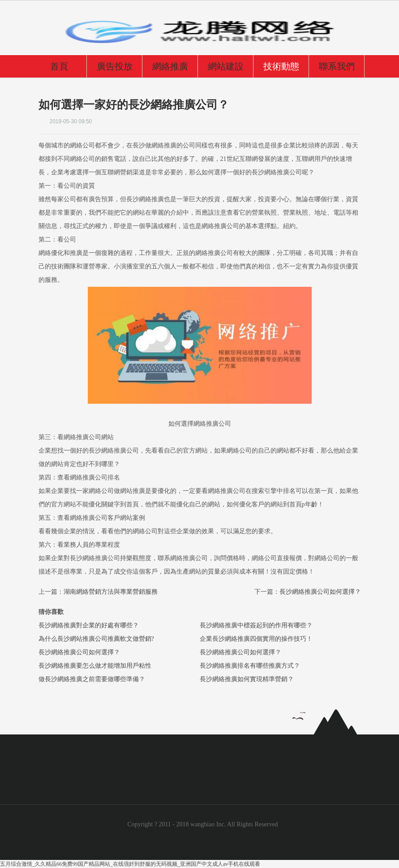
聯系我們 (337, 66)
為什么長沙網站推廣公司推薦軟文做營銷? (96, 639)
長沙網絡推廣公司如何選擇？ (240, 652)
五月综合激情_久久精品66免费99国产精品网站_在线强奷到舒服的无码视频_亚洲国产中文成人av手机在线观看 (130, 864)
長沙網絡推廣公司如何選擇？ (320, 592)
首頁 (59, 66)
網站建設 (226, 66)
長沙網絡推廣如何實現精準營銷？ (247, 679)
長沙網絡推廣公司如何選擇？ (79, 652)
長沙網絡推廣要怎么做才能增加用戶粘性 (95, 666)
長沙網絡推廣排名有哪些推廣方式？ (250, 666)
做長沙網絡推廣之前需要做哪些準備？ (92, 679)
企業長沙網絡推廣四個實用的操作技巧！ (256, 639)
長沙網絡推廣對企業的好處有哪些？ (89, 625)
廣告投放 (115, 66)
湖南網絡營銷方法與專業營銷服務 (111, 592)
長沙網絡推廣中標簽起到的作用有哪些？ (256, 625)
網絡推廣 (170, 66)
